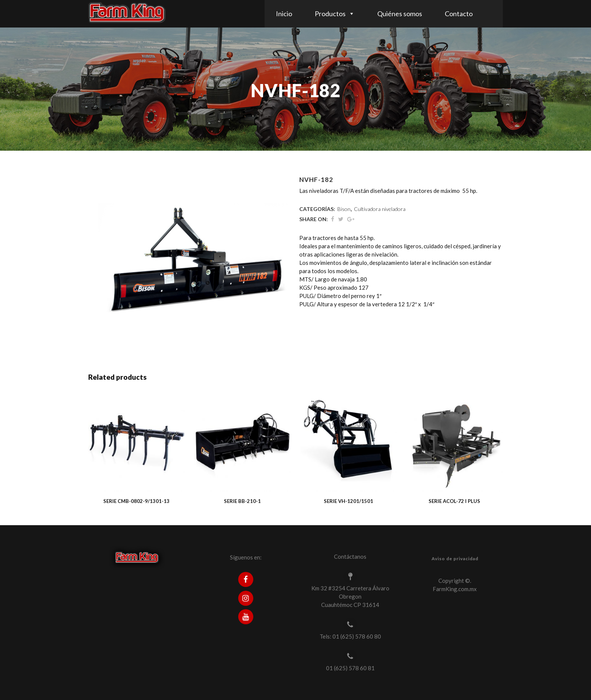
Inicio (284, 14)
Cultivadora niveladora (380, 209)
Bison (344, 209)
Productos (330, 14)
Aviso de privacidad (455, 559)
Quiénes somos (400, 14)
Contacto (459, 14)
